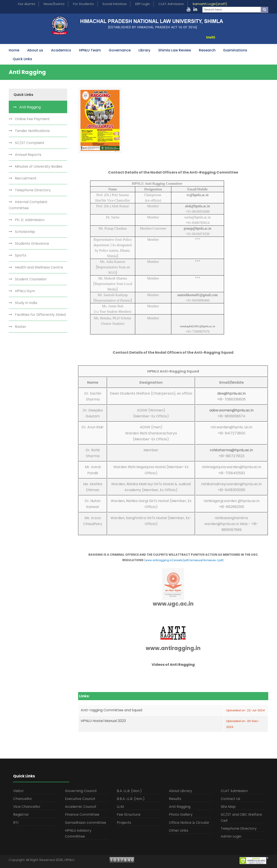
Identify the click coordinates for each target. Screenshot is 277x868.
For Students (83, 4)
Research (207, 50)
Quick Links (22, 59)
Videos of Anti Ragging (173, 665)
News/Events (54, 4)
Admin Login (231, 836)
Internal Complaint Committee (28, 205)
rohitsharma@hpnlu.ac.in (231, 450)
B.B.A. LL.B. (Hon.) (131, 799)
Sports (21, 255)
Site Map (228, 807)
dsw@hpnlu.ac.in (231, 393)
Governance (120, 50)
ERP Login (143, 4)
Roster (21, 327)
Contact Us (231, 799)
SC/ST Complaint (30, 143)
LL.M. (121, 807)
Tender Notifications (32, 131)
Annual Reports (28, 155)
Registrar (21, 814)
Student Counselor (31, 279)
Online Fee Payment (32, 119)
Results (175, 799)
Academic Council (81, 807)
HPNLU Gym (25, 291)
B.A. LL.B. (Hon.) (129, 791)
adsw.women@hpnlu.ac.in (231, 410)
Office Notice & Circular (189, 823)
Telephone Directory (33, 190)
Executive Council (80, 799)
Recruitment (26, 178)
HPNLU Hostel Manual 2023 (103, 721)
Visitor (18, 791)
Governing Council (81, 791)
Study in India (26, 303)
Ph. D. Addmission (30, 220)
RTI (16, 823)
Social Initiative (115, 4)
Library (144, 50)
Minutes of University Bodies (39, 166)
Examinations (235, 50)
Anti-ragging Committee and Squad (111, 710)
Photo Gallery (181, 814)
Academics (61, 50)
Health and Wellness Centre (39, 267)
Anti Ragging (30, 107)
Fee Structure (129, 814)
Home (14, 50)
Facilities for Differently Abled (40, 315)
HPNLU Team (90, 50)
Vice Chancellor (27, 807)
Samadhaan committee (86, 823)
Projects (124, 823)
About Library (181, 791)
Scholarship (25, 232)
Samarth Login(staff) (210, 4)
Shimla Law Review (175, 50)
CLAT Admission (171, 4)
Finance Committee (82, 814)
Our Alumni (26, 4)
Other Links (179, 830)
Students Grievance (32, 243)
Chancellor (23, 799)
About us (35, 50)
